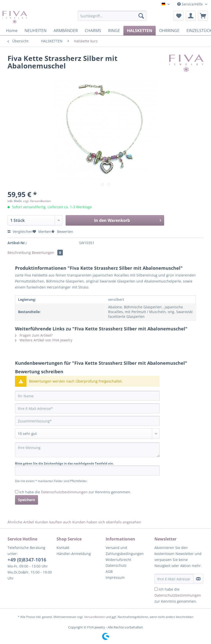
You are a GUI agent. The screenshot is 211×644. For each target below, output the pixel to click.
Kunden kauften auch (53, 522)
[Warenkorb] (203, 16)
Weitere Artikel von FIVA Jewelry (44, 340)
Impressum (115, 577)
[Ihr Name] (87, 396)
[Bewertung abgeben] (87, 434)
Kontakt (63, 548)
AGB (109, 571)
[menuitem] (112, 18)
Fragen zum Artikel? (34, 335)
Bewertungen (47, 253)
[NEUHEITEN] (36, 31)
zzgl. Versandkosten (37, 201)
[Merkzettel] (178, 16)
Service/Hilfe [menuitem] (190, 4)
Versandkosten (94, 617)
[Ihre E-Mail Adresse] (174, 579)
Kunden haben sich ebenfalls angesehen (107, 522)
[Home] (12, 31)
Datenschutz (116, 565)
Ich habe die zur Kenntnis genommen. (75, 492)
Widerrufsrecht (118, 560)
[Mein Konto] (191, 16)
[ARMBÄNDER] (66, 31)
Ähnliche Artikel (21, 522)
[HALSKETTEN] (140, 31)
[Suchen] (141, 16)
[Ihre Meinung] (87, 450)
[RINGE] (114, 31)
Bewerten (62, 232)
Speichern (27, 500)
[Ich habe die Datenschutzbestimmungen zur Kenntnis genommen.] (17, 492)
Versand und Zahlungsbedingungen (125, 551)
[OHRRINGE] (169, 31)
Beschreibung (19, 253)
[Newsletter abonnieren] (198, 579)
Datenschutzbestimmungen (64, 492)
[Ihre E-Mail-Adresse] (87, 408)
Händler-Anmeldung (74, 554)
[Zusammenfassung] (87, 421)
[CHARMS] (93, 31)
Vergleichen (20, 232)
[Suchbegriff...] (112, 16)
